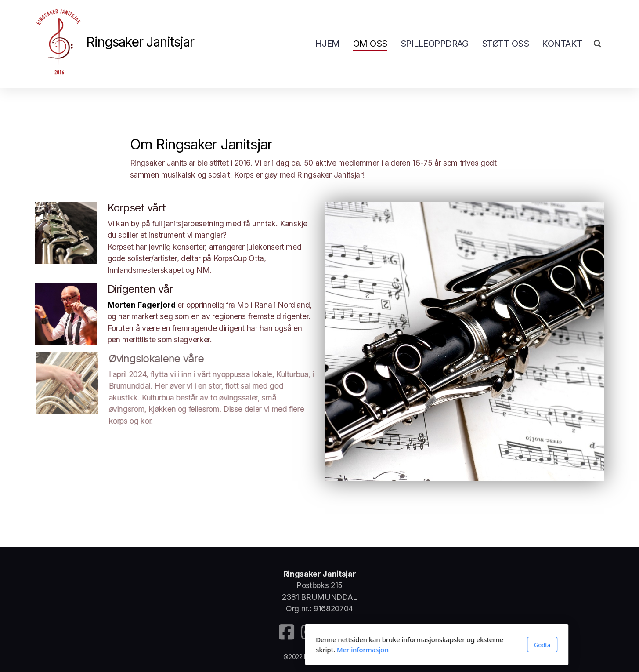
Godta (425, 645)
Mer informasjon (245, 650)
